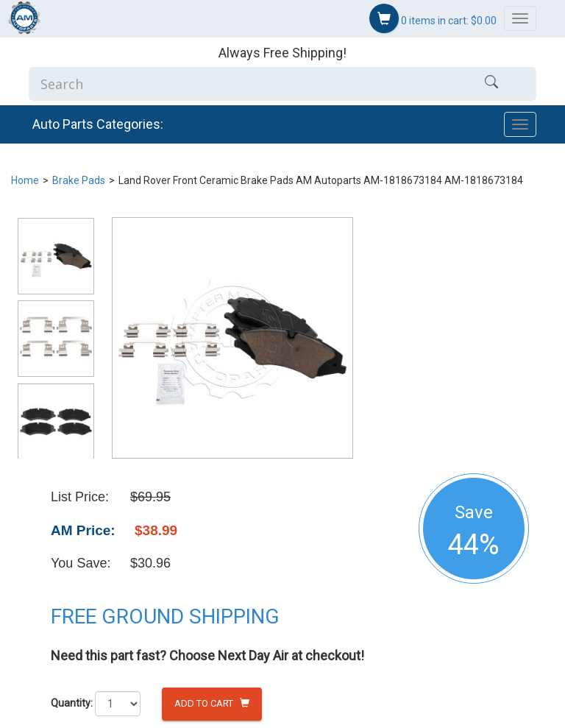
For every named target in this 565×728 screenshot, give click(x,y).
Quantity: (72, 703)
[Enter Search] (238, 84)
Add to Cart (212, 703)
